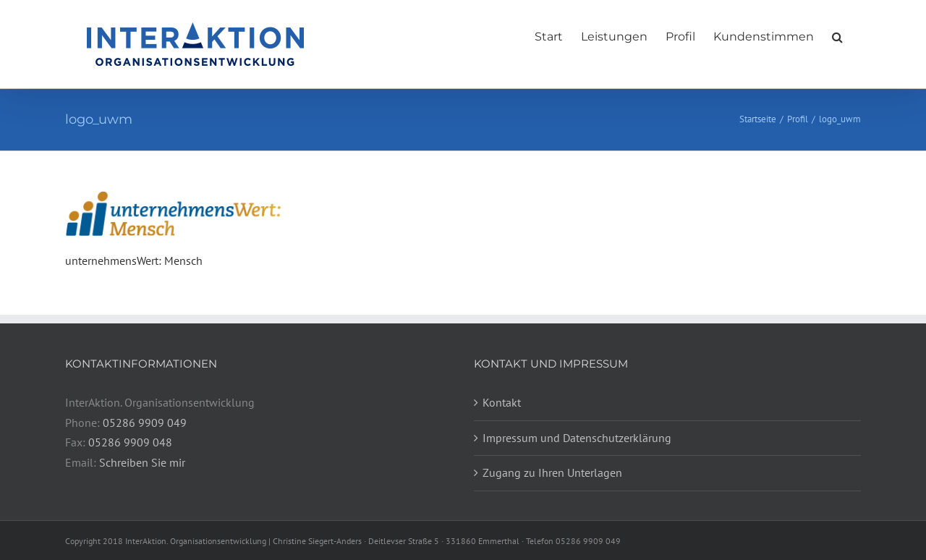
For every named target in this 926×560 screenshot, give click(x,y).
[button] (837, 33)
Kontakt (502, 402)
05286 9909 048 (130, 442)
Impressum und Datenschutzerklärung (577, 438)
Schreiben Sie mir (142, 462)
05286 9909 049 (145, 423)
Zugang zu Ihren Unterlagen (552, 472)
